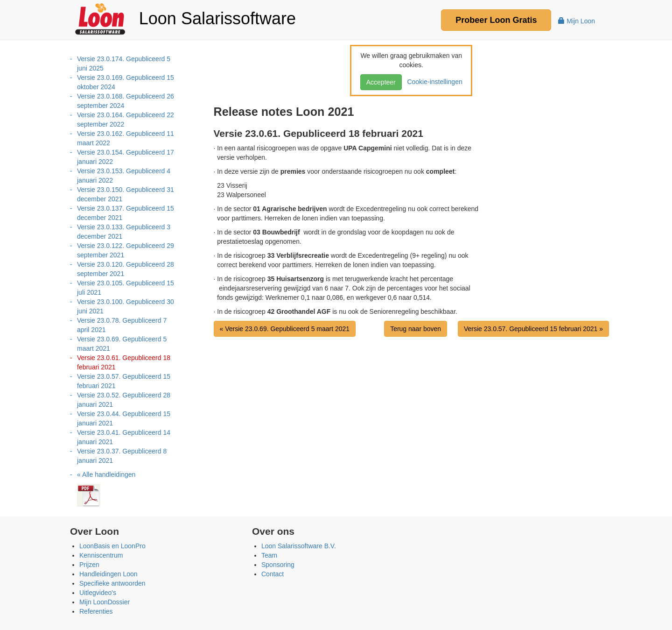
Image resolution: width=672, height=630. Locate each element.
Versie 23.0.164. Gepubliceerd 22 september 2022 (126, 120)
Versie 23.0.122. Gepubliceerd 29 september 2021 (126, 250)
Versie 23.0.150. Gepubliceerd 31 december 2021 (126, 194)
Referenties (96, 611)
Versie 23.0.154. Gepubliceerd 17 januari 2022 (126, 157)
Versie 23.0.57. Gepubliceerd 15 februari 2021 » (533, 329)
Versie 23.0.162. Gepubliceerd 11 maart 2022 (126, 138)
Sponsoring (278, 565)
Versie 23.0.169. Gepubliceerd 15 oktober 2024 (126, 82)
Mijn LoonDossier (105, 602)
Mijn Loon (577, 21)
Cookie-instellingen (433, 82)
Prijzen (89, 565)
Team (269, 555)
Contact (273, 574)
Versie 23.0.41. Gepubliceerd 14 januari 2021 (124, 437)
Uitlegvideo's (98, 593)
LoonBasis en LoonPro (112, 546)
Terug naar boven (416, 329)
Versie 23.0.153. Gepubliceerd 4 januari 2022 (124, 176)
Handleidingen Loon (108, 574)
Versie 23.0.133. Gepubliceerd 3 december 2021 (124, 232)
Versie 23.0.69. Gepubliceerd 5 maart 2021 (122, 344)
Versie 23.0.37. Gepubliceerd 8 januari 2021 (122, 456)
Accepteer (381, 82)
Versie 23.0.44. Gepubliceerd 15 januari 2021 (124, 418)
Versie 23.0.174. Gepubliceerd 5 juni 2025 (124, 64)
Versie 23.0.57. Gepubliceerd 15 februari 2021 (124, 381)
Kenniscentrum (101, 555)
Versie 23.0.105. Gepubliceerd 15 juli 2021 (126, 288)
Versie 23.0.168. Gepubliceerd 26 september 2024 (126, 101)
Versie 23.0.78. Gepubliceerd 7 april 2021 (122, 325)
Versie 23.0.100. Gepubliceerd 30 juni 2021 (126, 306)
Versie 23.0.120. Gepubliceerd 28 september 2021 (126, 269)
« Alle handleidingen (106, 474)
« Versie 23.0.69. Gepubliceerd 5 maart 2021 (285, 329)
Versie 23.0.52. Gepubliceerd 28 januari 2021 (124, 400)
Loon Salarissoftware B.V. (299, 546)
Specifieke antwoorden (112, 583)
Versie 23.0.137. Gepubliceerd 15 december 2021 (126, 213)
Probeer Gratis (496, 20)
